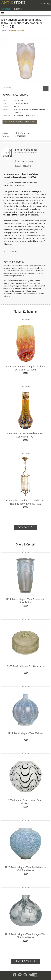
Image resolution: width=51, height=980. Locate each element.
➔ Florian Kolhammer (22, 133)
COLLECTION (28, 166)
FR (41, 4)
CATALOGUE (6, 9)
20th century (12, 251)
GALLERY (18, 166)
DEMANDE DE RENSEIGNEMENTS (20, 122)
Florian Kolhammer (26, 150)
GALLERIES (18, 9)
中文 (48, 4)
